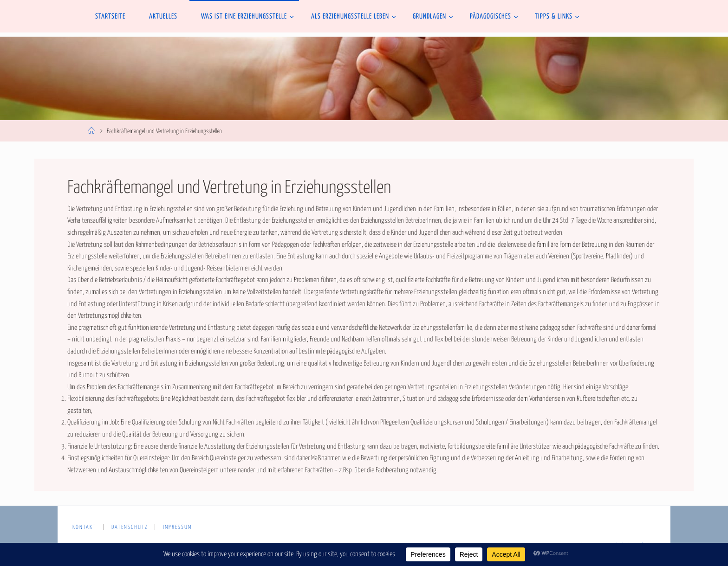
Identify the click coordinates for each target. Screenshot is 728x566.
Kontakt (84, 527)
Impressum (177, 527)
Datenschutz (130, 527)
